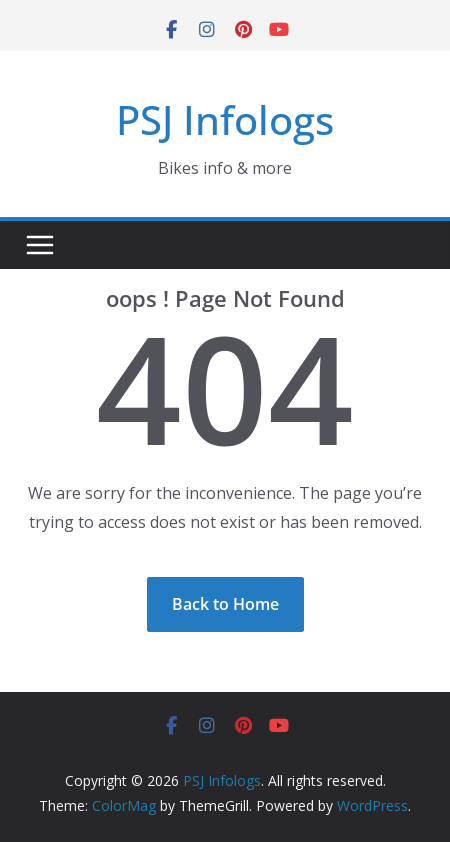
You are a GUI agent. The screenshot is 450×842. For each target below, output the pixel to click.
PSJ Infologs (225, 119)
